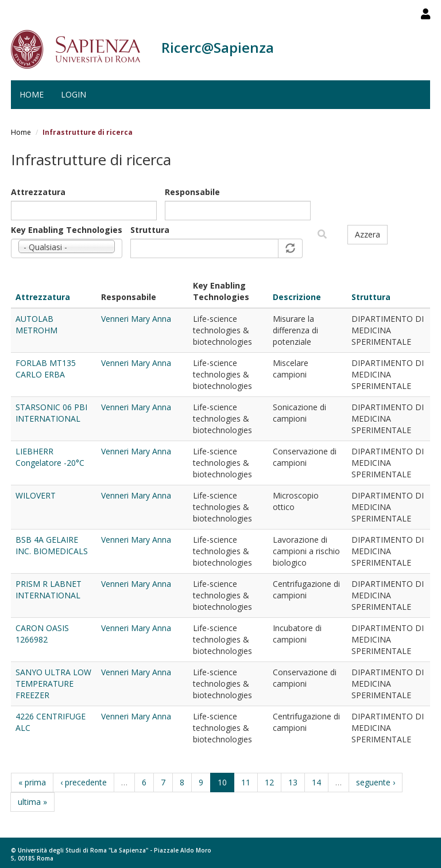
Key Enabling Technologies (67, 230)
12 (269, 782)
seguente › (376, 782)
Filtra (322, 234)
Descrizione (297, 297)
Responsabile (192, 192)
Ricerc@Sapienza (218, 47)
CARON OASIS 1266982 (42, 634)
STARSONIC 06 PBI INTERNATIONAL (51, 413)
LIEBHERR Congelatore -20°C (50, 457)
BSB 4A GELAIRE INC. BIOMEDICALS (52, 545)
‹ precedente (84, 782)
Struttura (150, 230)
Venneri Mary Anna (136, 319)
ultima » (32, 802)
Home (32, 94)
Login (73, 94)
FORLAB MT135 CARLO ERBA (46, 369)
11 (246, 782)
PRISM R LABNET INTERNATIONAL (49, 589)
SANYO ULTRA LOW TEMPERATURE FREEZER (53, 684)
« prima (32, 782)
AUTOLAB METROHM (36, 324)
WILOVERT (36, 495)
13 (293, 782)
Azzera (367, 234)
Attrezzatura (38, 192)
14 (316, 782)
